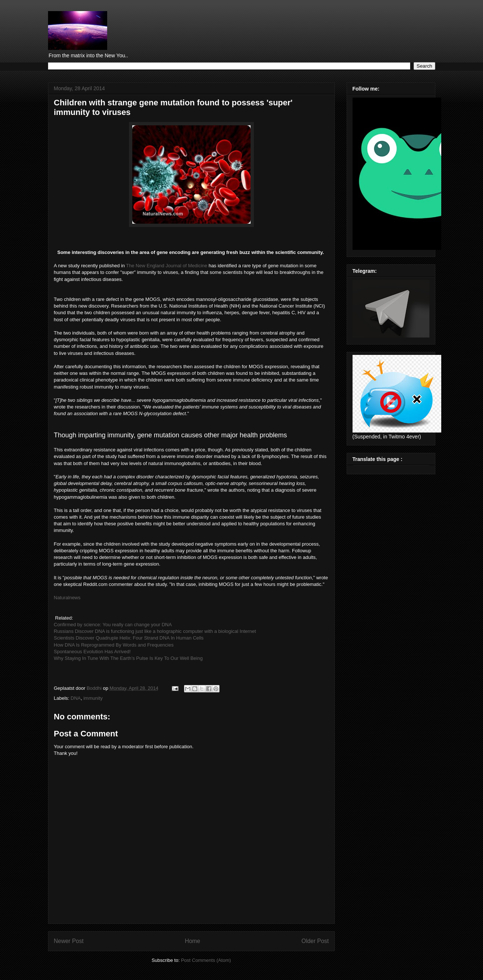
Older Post (315, 941)
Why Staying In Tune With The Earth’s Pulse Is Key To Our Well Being (128, 658)
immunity (93, 698)
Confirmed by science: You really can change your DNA (113, 625)
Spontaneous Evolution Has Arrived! (92, 652)
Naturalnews (67, 598)
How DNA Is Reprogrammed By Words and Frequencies (114, 645)
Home (193, 941)
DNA (76, 698)
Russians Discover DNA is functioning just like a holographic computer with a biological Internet (155, 631)
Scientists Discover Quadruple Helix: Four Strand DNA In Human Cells (129, 638)
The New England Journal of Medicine (167, 266)
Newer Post (69, 941)
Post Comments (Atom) (206, 960)
